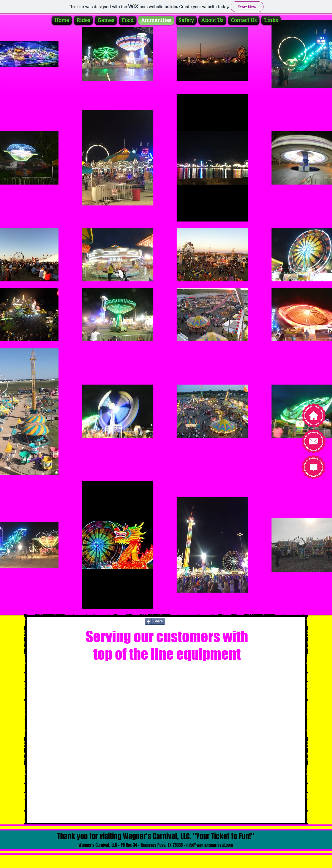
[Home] (314, 416)
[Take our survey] (314, 467)
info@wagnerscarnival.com (210, 845)
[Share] (155, 621)
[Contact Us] (314, 441)
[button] (167, 740)
